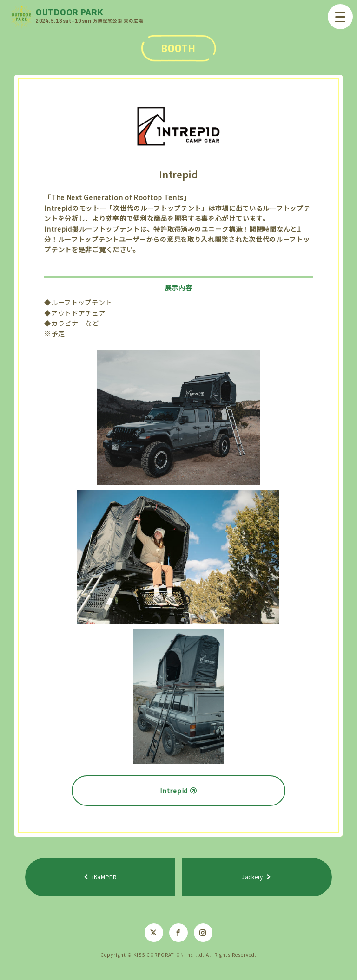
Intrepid (174, 791)
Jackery (252, 877)
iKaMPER (105, 877)
